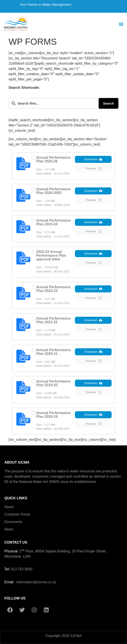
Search (109, 103)
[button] (121, 24)
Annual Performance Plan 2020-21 (53, 352)
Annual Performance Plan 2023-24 (53, 222)
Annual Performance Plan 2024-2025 (53, 191)
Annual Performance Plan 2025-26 (53, 159)
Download (93, 159)
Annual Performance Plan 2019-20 (53, 383)
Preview (93, 169)
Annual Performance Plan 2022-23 (53, 289)
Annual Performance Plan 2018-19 (53, 415)
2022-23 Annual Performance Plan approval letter (51, 255)
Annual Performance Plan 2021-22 (53, 320)
